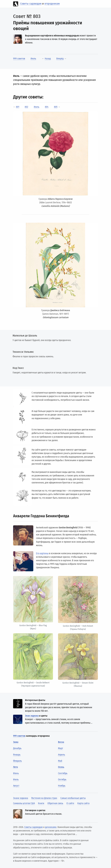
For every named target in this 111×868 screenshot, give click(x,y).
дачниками (51, 827)
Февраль (17, 761)
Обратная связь (55, 803)
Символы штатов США (24, 803)
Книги (41, 803)
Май (60, 761)
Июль (33, 59)
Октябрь (62, 780)
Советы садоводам (31, 4)
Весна (61, 742)
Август (16, 786)
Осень (61, 767)
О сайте (70, 803)
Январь (17, 755)
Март (61, 748)
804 (47, 107)
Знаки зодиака (21, 798)
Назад (48, 59)
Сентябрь (63, 773)
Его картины (42, 553)
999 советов (19, 59)
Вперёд (60, 59)
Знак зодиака (32, 716)
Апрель (62, 755)
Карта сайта (83, 803)
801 (18, 107)
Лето (15, 767)
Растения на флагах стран (44, 798)
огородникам (52, 4)
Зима (16, 742)
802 (26, 107)
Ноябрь (62, 786)
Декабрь (17, 748)
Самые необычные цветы (73, 798)
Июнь (16, 773)
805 (56, 107)
